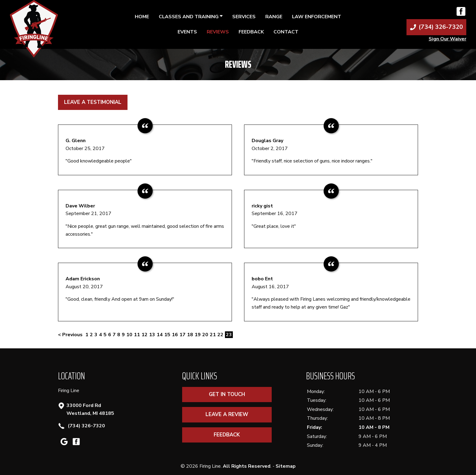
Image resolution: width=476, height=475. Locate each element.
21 (213, 335)
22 (220, 335)
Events (187, 32)
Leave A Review (227, 414)
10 (129, 335)
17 (182, 335)
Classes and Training (191, 17)
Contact (286, 32)
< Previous (71, 335)
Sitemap (286, 466)
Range (274, 17)
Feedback (251, 32)
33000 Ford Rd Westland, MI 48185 (90, 409)
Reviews (218, 32)
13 (152, 335)
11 (137, 335)
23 (229, 335)
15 (167, 335)
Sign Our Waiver (447, 39)
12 (144, 335)
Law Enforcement (317, 17)
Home (142, 17)
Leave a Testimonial (93, 102)
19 (198, 335)
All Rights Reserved (247, 466)
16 (175, 335)
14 (160, 335)
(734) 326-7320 (86, 426)
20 (205, 335)
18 (190, 335)
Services (244, 17)
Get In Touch (227, 394)
